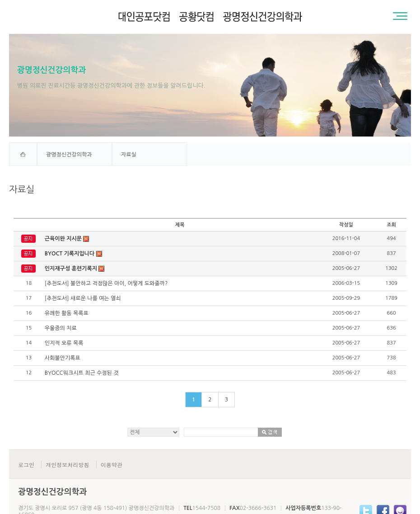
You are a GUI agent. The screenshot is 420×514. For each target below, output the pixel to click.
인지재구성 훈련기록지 (75, 269)
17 (29, 298)
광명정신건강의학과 (69, 155)
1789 (391, 298)
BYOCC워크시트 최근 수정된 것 (82, 373)
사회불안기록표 (63, 358)
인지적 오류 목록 (64, 343)
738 (392, 358)
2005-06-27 (346, 268)
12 (29, 373)
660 (392, 313)
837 (392, 253)
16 (29, 313)
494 (392, 238)
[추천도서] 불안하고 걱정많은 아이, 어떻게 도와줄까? (106, 283)
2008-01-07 (346, 253)
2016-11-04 (346, 238)
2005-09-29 (346, 298)
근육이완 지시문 (67, 239)
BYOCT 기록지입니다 (73, 254)
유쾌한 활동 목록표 (67, 313)
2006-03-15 (346, 283)
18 (29, 283)
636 (392, 328)
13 (29, 358)
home (23, 154)
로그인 (26, 464)
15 (29, 328)
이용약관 (112, 464)
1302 (391, 268)
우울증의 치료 (61, 328)
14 (29, 343)
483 (392, 373)
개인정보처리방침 (67, 464)
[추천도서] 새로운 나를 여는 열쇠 (83, 298)
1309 (391, 283)
